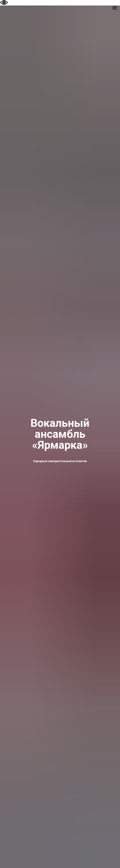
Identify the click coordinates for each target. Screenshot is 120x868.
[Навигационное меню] (115, 8)
